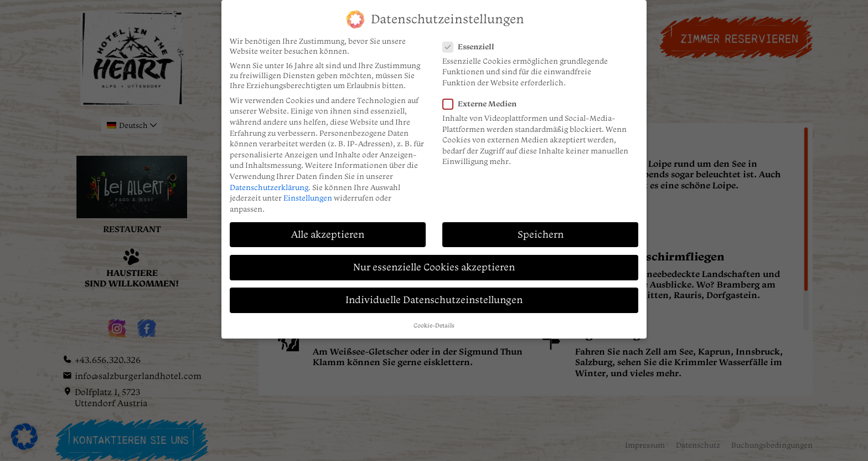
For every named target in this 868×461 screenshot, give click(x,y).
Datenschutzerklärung (269, 180)
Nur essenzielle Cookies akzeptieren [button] (434, 260)
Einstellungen (308, 191)
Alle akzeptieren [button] (328, 227)
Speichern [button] (541, 227)
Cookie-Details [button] (434, 319)
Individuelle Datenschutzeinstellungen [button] (434, 293)
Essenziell (477, 39)
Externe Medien (488, 97)
